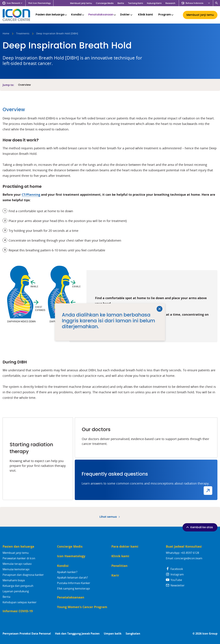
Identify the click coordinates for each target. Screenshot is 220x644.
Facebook (174, 569)
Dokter (127, 15)
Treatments (23, 34)
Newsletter (175, 585)
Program (166, 15)
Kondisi (78, 15)
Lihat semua (110, 517)
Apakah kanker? (67, 572)
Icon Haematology (71, 556)
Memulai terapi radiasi (17, 564)
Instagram (175, 574)
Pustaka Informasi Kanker (74, 583)
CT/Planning (31, 195)
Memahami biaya (14, 580)
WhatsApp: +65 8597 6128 (182, 553)
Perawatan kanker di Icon (19, 558)
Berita (121, 3)
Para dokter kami (125, 546)
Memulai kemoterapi (16, 569)
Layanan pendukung (16, 591)
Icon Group (210, 634)
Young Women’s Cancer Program (82, 607)
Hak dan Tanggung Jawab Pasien (77, 634)
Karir (115, 575)
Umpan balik (113, 634)
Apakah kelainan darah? (72, 578)
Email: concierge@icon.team (184, 558)
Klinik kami (145, 15)
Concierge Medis (105, 3)
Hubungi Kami (154, 3)
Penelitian (119, 566)
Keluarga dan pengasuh (18, 586)
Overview (24, 85)
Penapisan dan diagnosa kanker (23, 575)
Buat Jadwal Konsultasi (184, 546)
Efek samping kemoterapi (73, 589)
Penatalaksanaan (102, 15)
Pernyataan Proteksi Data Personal (27, 634)
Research (170, 3)
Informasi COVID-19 (18, 611)
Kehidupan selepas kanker (20, 602)
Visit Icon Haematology (39, 3)
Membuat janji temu (81, 3)
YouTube (174, 580)
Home (6, 34)
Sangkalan (133, 634)
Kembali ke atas (199, 527)
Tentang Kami (135, 3)
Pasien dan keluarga (52, 15)
